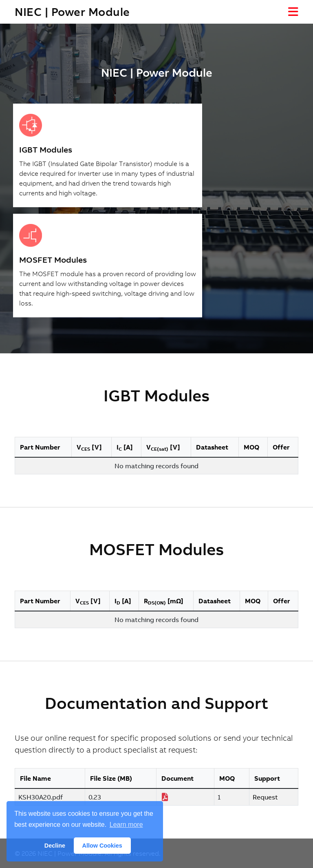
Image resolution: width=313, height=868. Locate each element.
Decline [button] (55, 846)
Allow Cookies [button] (102, 846)
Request (265, 797)
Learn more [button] (126, 825)
